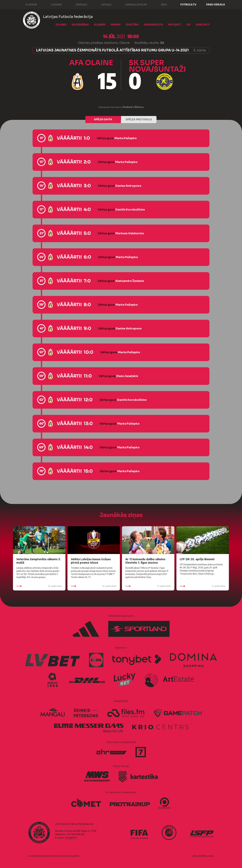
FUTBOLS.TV (188, 5)
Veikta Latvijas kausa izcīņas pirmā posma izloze (91, 561)
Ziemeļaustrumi (133, 4)
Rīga (161, 4)
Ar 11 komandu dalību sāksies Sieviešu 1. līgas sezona (145, 561)
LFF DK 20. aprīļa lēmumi (197, 559)
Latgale (103, 4)
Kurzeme (28, 4)
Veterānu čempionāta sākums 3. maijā (39, 561)
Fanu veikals (216, 5)
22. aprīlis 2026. (39, 586)
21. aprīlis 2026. (148, 586)
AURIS (211, 856)
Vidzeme (53, 4)
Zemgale (78, 4)
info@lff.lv (71, 838)
